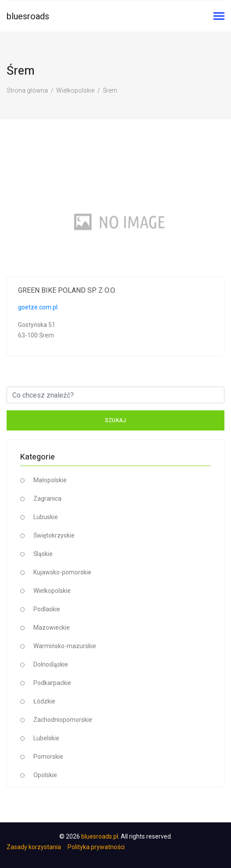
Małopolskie (50, 480)
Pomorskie (48, 757)
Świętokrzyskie (54, 535)
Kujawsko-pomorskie (62, 572)
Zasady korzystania (34, 847)
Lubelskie (46, 738)
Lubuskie (46, 517)
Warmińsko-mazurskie (65, 646)
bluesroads (28, 16)
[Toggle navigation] (219, 17)
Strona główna (27, 90)
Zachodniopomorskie (63, 720)
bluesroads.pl (100, 836)
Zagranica (47, 499)
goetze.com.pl (38, 307)
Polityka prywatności (96, 847)
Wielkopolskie (75, 90)
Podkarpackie (52, 683)
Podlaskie (47, 609)
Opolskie (45, 775)
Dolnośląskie (51, 664)
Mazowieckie (52, 628)
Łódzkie (44, 701)
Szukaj (116, 420)
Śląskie (43, 554)
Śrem (110, 90)
